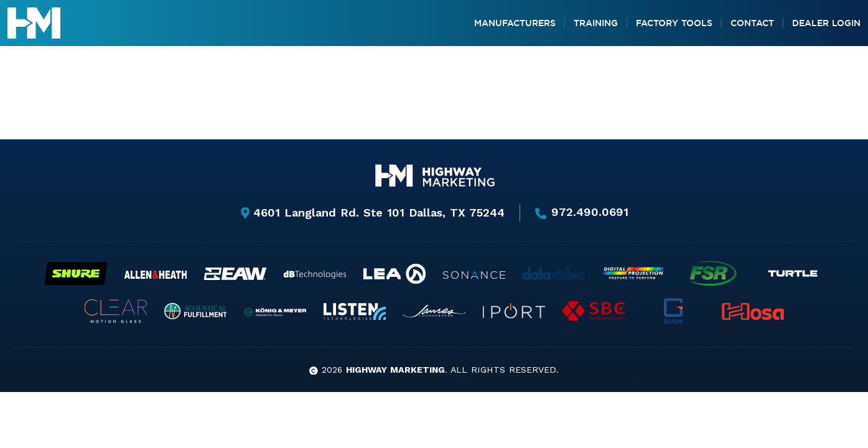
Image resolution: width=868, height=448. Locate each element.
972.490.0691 (582, 213)
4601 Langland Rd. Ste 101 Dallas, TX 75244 (372, 212)
